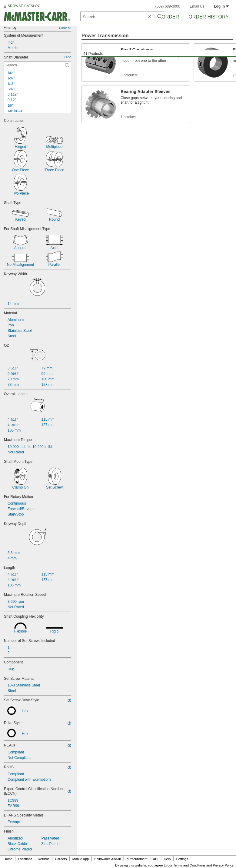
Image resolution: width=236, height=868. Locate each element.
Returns (44, 859)
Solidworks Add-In (108, 859)
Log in (221, 6)
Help (167, 859)
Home (8, 859)
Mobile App (81, 859)
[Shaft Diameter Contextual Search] (37, 65)
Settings (182, 859)
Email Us (197, 6)
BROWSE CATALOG (24, 6)
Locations (25, 859)
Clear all (65, 28)
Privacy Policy (223, 865)
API (156, 859)
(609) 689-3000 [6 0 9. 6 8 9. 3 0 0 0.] (168, 6)
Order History (209, 17)
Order (170, 17)
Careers (61, 859)
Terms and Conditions (189, 865)
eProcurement (137, 859)
